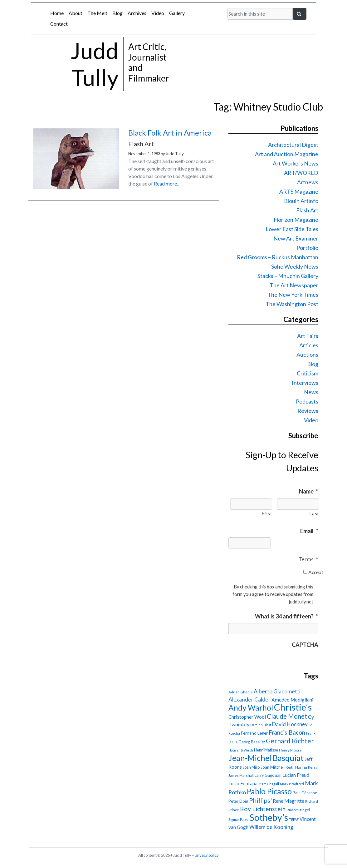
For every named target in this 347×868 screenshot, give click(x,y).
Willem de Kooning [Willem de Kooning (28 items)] (271, 827)
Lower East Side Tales (292, 229)
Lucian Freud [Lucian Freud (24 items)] (296, 775)
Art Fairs (308, 336)
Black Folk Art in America (170, 133)
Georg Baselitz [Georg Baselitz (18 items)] (252, 742)
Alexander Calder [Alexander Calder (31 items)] (249, 699)
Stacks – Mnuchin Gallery (288, 276)
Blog (117, 13)
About (76, 13)
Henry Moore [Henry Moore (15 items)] (290, 750)
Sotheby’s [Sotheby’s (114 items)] (269, 817)
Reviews (308, 411)
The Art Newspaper (294, 285)
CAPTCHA (305, 645)
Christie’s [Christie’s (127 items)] (293, 707)
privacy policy (207, 855)
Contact (59, 24)
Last (314, 514)
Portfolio (307, 248)
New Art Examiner (296, 238)
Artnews (308, 182)
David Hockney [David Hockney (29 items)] (290, 724)
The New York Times (293, 295)
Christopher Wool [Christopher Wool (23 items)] (247, 717)
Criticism (308, 373)
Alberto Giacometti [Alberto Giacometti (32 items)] (277, 691)
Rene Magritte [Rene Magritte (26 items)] (288, 801)
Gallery (177, 13)
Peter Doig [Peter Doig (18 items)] (238, 801)
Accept (316, 572)
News (311, 392)
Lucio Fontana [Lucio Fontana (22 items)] (243, 783)
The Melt (97, 13)
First (267, 514)
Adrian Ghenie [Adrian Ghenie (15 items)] (241, 692)
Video (158, 13)
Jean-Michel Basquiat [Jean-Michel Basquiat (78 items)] (266, 758)
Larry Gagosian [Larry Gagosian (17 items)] (268, 775)
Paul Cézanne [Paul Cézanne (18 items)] (305, 793)
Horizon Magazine (296, 220)
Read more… (167, 184)
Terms (308, 559)
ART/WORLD (301, 173)
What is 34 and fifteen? (287, 616)
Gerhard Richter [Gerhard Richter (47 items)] (290, 741)
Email (309, 531)
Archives (137, 13)
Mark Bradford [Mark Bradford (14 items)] (292, 784)
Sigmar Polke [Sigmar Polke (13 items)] (238, 819)
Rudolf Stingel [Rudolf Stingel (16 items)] (298, 810)
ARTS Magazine (299, 191)
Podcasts (307, 401)
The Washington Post (292, 304)
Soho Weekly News (295, 266)
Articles (309, 345)
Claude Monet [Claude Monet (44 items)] (287, 716)
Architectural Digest (293, 145)
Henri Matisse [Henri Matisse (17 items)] (266, 750)
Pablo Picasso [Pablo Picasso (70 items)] (269, 791)
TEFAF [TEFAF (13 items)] (294, 819)
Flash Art (307, 210)
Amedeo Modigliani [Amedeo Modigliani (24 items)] (292, 700)
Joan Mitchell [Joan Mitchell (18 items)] (273, 767)
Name (309, 491)
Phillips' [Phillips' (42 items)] (260, 800)
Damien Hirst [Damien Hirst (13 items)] (261, 725)
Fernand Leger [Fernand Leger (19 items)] (254, 733)
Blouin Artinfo (301, 201)
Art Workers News (296, 163)
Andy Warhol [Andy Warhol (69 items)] (251, 708)
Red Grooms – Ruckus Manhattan (278, 257)
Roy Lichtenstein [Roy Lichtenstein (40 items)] (263, 809)
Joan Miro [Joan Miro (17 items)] (251, 767)
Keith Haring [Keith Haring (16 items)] (296, 767)
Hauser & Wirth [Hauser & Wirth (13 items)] (241, 750)
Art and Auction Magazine (287, 154)
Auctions (307, 355)
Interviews (305, 383)
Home (57, 13)
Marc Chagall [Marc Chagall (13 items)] (269, 784)
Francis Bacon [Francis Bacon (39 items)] (287, 732)
